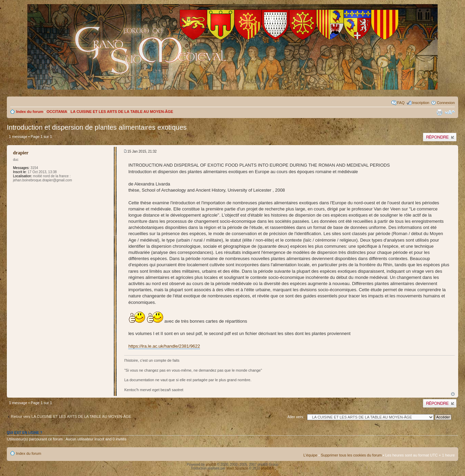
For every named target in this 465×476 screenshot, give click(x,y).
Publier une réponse (440, 137)
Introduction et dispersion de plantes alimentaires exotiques (97, 127)
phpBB (211, 465)
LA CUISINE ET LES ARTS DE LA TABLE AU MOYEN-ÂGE (122, 112)
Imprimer (439, 112)
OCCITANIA (57, 112)
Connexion (446, 103)
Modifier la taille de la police (450, 112)
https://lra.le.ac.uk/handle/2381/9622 (164, 346)
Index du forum (30, 112)
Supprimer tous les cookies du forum (351, 455)
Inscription (421, 103)
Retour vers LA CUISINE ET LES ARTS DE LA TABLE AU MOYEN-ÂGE (71, 416)
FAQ (401, 103)
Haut (453, 394)
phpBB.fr (268, 468)
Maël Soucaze (237, 468)
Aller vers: (296, 417)
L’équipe (310, 455)
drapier (21, 153)
